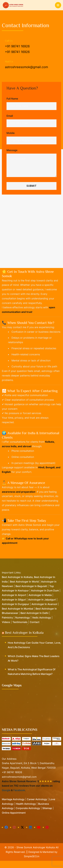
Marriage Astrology (13, 806)
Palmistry (7, 625)
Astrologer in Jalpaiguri (42, 607)
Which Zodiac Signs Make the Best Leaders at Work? (34, 666)
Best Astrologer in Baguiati (31, 593)
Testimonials (20, 629)
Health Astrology (26, 811)
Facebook (19, 798)
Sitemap (47, 815)
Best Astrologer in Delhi (34, 620)
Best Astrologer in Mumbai (18, 616)
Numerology (22, 625)
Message (12, 150)
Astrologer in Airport (14, 602)
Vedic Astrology (42, 625)
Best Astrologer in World (24, 589)
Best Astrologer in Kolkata (24, 640)
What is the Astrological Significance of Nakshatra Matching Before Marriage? (32, 679)
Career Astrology (37, 806)
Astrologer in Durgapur (16, 611)
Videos (6, 629)
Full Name (12, 99)
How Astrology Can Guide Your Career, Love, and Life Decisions (34, 652)
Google (6, 798)
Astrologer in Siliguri (14, 607)
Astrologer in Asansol (44, 611)
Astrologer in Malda (40, 602)
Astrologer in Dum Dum (45, 598)
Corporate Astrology (28, 815)
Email (10, 116)
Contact (35, 629)
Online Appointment (14, 820)
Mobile (11, 133)
